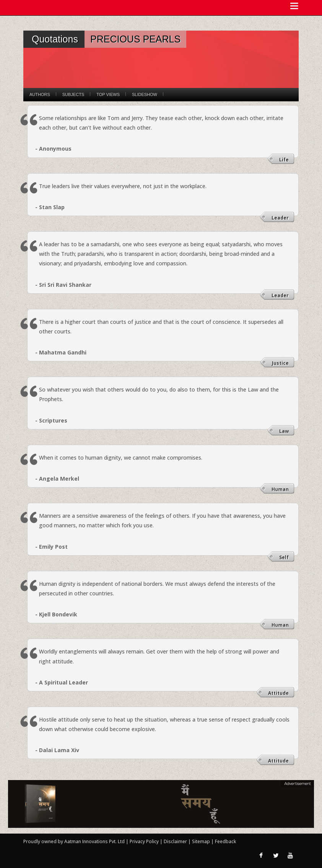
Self (284, 557)
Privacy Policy (145, 841)
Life (284, 160)
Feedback (225, 841)
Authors (40, 94)
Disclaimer (175, 841)
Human (280, 489)
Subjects (73, 94)
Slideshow (145, 94)
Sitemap (202, 841)
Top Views (108, 94)
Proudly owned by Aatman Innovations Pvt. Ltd (74, 841)
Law (284, 431)
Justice (280, 363)
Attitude (278, 693)
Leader (280, 218)
